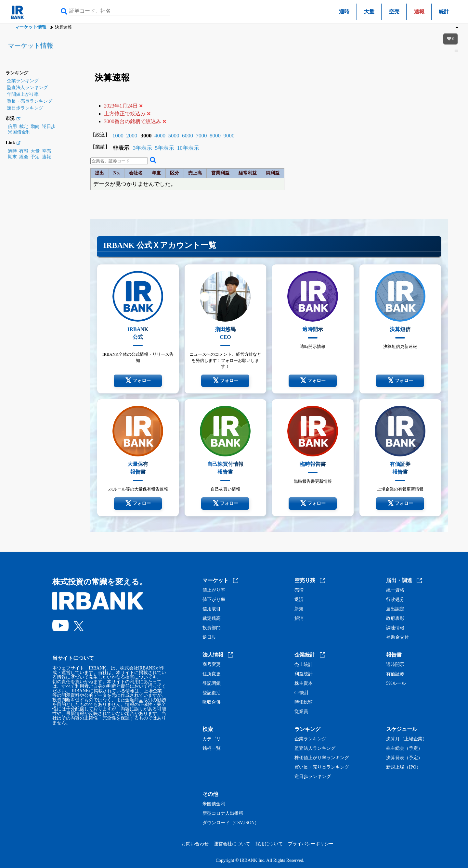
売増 (299, 590)
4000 (160, 136)
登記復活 (212, 693)
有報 (24, 151)
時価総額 (304, 702)
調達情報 (395, 628)
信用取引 (212, 609)
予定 (35, 157)
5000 (174, 136)
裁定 (24, 127)
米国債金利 (19, 132)
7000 (201, 136)
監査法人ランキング (27, 88)
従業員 (301, 712)
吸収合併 (212, 702)
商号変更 (212, 665)
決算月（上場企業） (407, 739)
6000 (188, 136)
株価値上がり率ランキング (322, 758)
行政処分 (395, 600)
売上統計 (304, 665)
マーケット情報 (31, 27)
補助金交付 (397, 637)
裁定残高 (212, 619)
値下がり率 (214, 600)
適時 (344, 12)
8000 (215, 136)
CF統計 (302, 693)
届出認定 (395, 609)
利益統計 (304, 674)
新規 (299, 609)
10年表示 (188, 148)
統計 (444, 12)
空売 (394, 12)
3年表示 (143, 148)
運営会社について (232, 844)
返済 (299, 600)
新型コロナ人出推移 (223, 813)
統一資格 (395, 590)
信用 (12, 127)
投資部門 (212, 628)
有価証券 (395, 674)
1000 (118, 136)
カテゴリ (212, 739)
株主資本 (304, 683)
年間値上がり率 (23, 94)
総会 (24, 157)
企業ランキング (23, 81)
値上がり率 (214, 590)
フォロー (138, 381)
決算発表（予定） (404, 758)
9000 (229, 136)
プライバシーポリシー (311, 844)
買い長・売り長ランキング (322, 767)
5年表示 (165, 148)
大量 (369, 12)
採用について (269, 844)
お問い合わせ (195, 844)
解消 (299, 619)
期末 (12, 157)
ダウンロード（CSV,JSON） (231, 823)
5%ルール (396, 683)
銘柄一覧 (212, 748)
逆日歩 (49, 127)
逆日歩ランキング (25, 108)
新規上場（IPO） (403, 767)
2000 (132, 136)
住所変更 (212, 674)
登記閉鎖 (212, 683)
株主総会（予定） (404, 748)
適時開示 (395, 665)
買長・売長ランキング (30, 101)
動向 (35, 127)
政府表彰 (395, 619)
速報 (46, 157)
